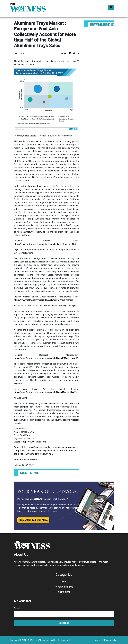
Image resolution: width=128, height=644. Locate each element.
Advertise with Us (64, 587)
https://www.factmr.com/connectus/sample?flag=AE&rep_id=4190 (46, 392)
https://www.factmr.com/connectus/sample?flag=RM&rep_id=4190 (46, 358)
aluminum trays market (38, 186)
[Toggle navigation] (111, 7)
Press (64, 582)
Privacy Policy (111, 640)
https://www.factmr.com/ (35, 442)
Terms (97, 640)
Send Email (25, 435)
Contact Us (64, 592)
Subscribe (64, 623)
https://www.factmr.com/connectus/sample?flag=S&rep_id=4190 (45, 244)
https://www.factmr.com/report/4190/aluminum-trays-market (43, 300)
